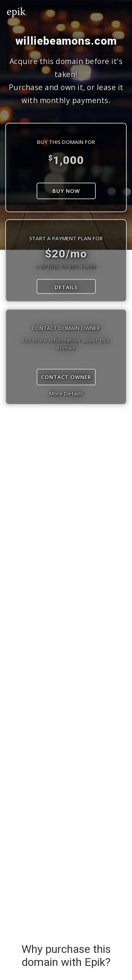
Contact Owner (66, 377)
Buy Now (66, 191)
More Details (66, 393)
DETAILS (66, 287)
